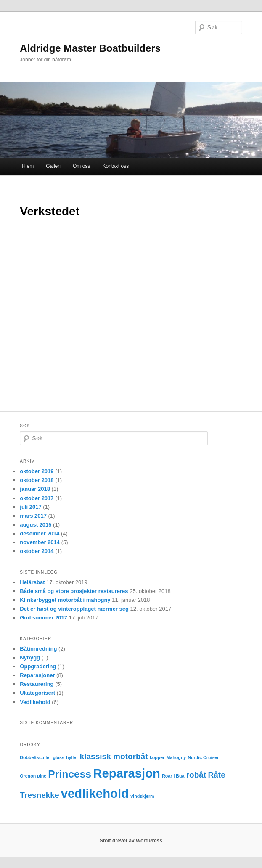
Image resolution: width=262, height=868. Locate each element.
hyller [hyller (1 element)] (72, 757)
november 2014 (40, 542)
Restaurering (37, 684)
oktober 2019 (37, 471)
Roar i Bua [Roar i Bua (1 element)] (173, 776)
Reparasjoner (37, 675)
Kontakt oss (115, 166)
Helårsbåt (32, 582)
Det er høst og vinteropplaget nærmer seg (74, 609)
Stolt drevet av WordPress (131, 841)
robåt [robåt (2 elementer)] (196, 775)
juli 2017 (30, 507)
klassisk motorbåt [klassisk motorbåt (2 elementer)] (114, 756)
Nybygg (30, 658)
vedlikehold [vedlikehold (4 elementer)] (95, 793)
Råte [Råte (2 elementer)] (216, 775)
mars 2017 (33, 516)
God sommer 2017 (44, 618)
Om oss (81, 166)
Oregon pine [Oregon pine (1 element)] (33, 776)
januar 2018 (35, 489)
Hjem (28, 166)
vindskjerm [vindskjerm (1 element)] (142, 796)
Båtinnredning (38, 649)
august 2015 (36, 525)
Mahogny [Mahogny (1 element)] (176, 757)
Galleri (53, 166)
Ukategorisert (37, 693)
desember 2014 (40, 533)
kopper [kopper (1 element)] (157, 757)
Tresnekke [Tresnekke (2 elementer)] (39, 795)
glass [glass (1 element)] (59, 757)
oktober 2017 (37, 498)
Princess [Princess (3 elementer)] (70, 774)
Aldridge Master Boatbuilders (90, 48)
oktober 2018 (37, 480)
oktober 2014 (37, 551)
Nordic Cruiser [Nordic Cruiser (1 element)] (203, 757)
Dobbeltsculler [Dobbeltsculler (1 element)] (35, 757)
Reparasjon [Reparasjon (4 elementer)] (127, 773)
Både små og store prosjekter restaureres (74, 591)
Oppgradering (38, 666)
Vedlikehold (35, 702)
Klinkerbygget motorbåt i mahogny (65, 600)
